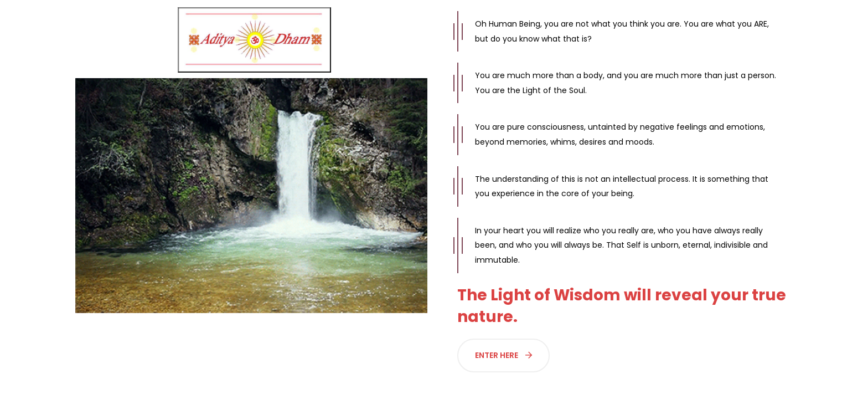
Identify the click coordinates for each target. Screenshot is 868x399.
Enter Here (503, 355)
